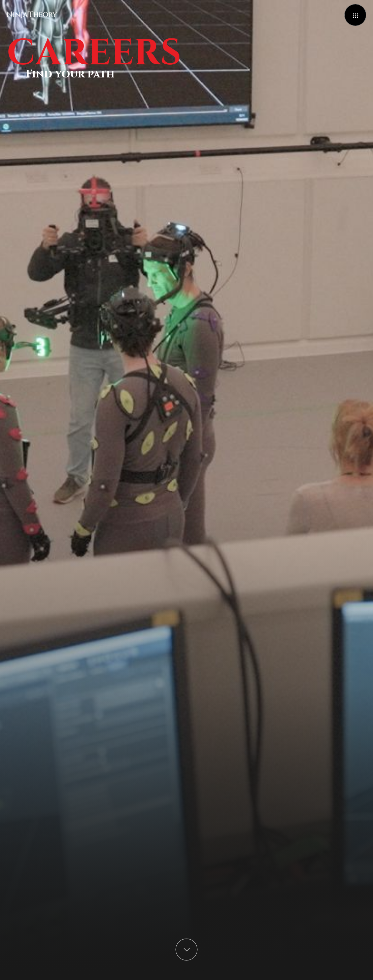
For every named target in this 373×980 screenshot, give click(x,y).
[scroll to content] (187, 950)
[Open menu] (355, 15)
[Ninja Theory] (32, 15)
